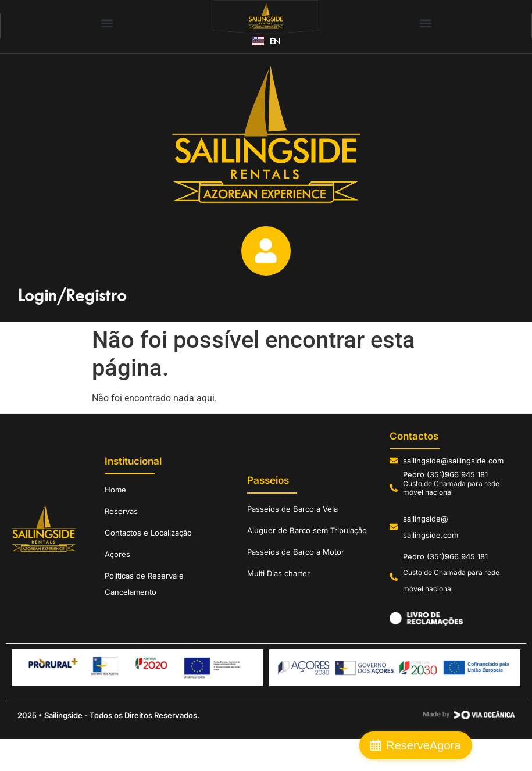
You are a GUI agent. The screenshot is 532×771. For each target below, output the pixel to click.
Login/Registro (72, 303)
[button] (107, 23)
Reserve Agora (472, 745)
